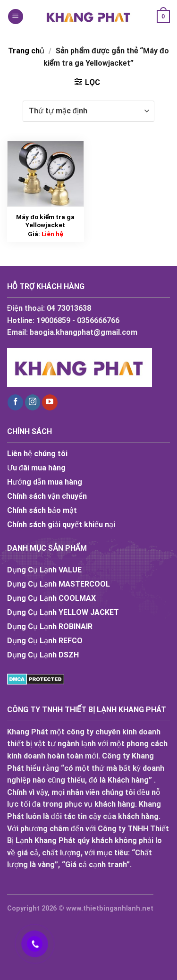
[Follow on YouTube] (50, 402)
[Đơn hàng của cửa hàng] (88, 111)
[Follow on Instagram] (33, 402)
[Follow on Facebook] (15, 402)
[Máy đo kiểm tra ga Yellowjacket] (46, 174)
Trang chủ (26, 51)
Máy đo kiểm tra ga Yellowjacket (45, 221)
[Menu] (16, 17)
